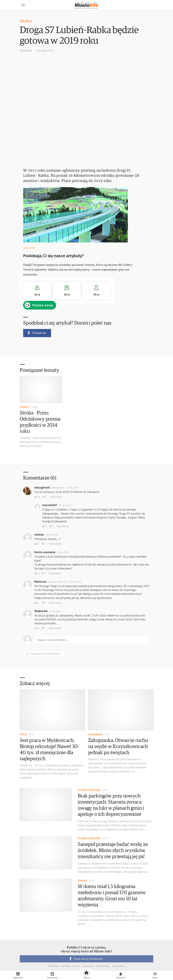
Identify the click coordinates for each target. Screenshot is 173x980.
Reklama (53, 966)
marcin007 (50, 505)
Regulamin (119, 966)
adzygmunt (42, 488)
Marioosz (41, 582)
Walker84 (41, 611)
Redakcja (26, 50)
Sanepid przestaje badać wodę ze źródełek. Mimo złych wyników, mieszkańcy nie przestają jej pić (113, 850)
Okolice (26, 21)
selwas (39, 535)
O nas (76, 966)
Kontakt (66, 966)
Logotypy (88, 966)
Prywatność (103, 966)
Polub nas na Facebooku (86, 959)
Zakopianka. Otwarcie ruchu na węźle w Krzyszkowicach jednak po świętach (118, 747)
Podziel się (36, 333)
